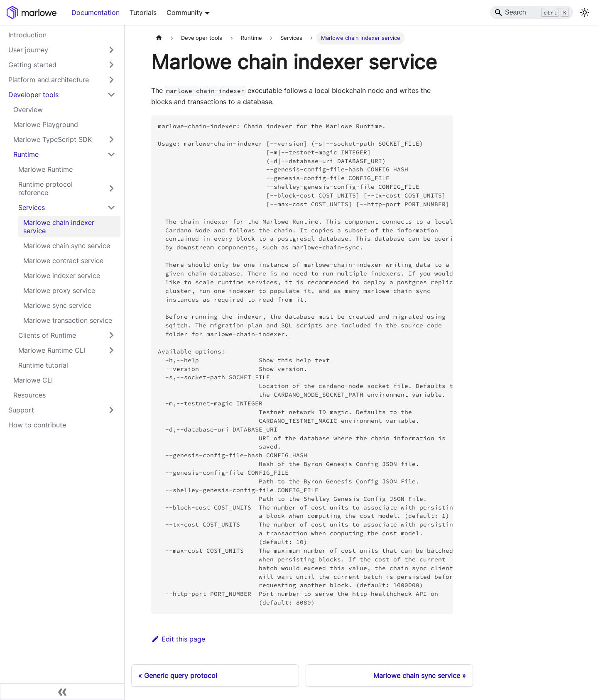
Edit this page (178, 639)
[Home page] (159, 38)
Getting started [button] (32, 65)
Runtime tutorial (43, 365)
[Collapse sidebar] (62, 692)
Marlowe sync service (57, 305)
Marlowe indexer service (62, 276)
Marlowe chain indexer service (59, 227)
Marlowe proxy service (59, 290)
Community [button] (185, 12)
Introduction (27, 35)
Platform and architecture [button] (49, 80)
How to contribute (37, 425)
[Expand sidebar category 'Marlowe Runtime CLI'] (111, 350)
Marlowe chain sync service (67, 246)
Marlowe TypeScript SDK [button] (53, 139)
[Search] (532, 12)
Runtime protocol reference (45, 188)
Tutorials (143, 12)
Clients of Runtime (47, 335)
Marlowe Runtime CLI (52, 350)
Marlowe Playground (46, 124)
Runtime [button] (26, 154)
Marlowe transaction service (68, 320)
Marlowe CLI (33, 380)
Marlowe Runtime (45, 169)
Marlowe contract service (63, 261)
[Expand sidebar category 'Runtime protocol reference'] (111, 188)
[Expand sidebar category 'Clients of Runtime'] (111, 335)
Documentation (96, 12)
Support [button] (21, 410)
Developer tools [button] (33, 95)
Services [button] (32, 207)
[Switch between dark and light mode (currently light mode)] (585, 12)
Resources (29, 395)
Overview (28, 110)
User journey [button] (28, 50)
